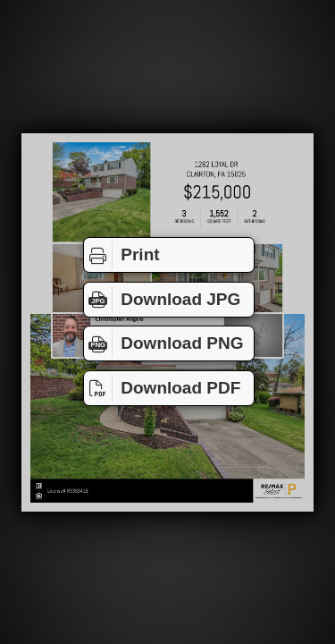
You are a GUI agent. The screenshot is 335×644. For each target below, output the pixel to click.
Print (122, 255)
